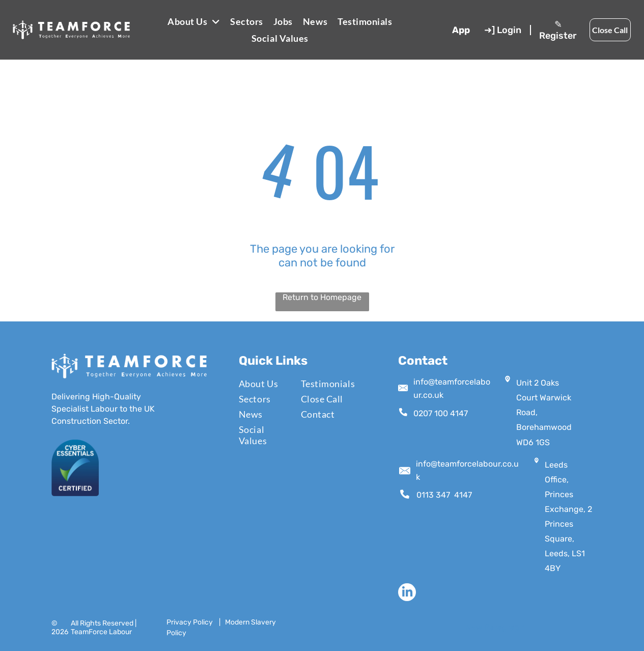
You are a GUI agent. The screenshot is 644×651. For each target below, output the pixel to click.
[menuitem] (194, 21)
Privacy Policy (190, 622)
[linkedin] (407, 593)
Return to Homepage (322, 297)
